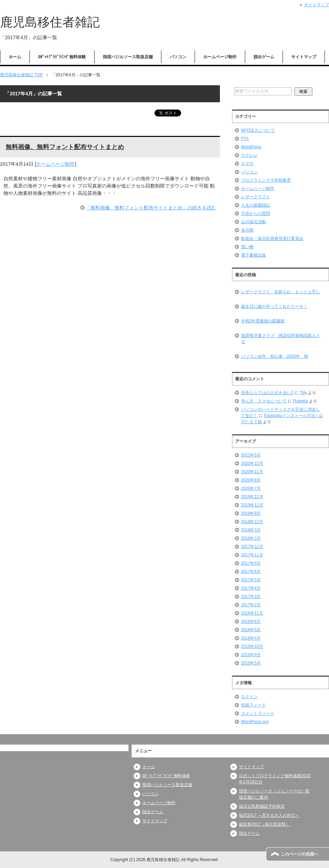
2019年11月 (252, 505)
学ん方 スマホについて (264, 401)
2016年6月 (251, 622)
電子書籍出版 (254, 255)
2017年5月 (251, 580)
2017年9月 (251, 563)
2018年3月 (251, 530)
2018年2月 (251, 538)
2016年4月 (251, 638)
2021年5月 (251, 455)
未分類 (247, 230)
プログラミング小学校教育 (266, 180)
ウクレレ (249, 155)
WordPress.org (255, 722)
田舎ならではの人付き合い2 (267, 393)
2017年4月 (251, 588)
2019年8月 (251, 513)
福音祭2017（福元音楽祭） (264, 824)
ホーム (15, 57)
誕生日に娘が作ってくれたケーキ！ (274, 306)
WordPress (251, 147)
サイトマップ (304, 57)
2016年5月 (251, 630)
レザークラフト (256, 197)
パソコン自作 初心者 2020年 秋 (275, 356)
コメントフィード (258, 713)
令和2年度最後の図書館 (263, 321)
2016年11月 (252, 613)
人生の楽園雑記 (256, 205)
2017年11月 (252, 555)
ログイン (249, 697)
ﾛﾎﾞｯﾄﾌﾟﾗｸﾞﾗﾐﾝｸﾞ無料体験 (62, 57)
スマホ (247, 164)
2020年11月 (252, 472)
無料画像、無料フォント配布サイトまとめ (65, 147)
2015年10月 (252, 646)
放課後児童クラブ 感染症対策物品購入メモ (281, 339)
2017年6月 (251, 572)
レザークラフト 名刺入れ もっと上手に (281, 292)
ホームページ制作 (220, 57)
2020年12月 (252, 463)
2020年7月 (251, 488)
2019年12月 (252, 497)
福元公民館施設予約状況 (262, 806)
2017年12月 (252, 547)
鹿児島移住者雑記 (50, 22)
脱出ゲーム (264, 57)
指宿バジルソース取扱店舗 (128, 57)
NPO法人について (258, 130)
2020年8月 (251, 480)
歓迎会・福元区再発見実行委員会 (272, 238)
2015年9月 (251, 655)
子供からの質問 (256, 214)
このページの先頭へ (300, 854)
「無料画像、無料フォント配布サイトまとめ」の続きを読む (151, 208)
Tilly (303, 393)
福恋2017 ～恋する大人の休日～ (269, 815)
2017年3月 (251, 597)
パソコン (178, 57)
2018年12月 (252, 522)
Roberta (300, 401)
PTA (245, 139)
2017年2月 (251, 605)
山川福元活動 (254, 222)
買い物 (247, 247)
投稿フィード (254, 705)
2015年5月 (251, 663)
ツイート (179, 113)
